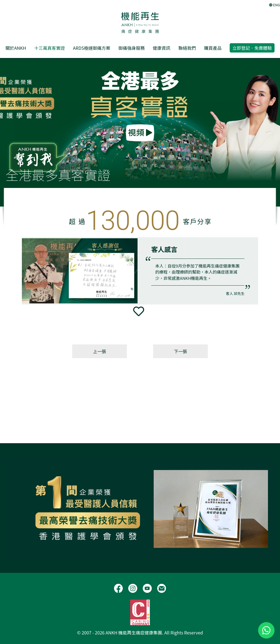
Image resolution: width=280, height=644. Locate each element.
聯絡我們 (187, 48)
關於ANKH (16, 48)
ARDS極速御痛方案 (92, 48)
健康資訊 (162, 48)
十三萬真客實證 (49, 48)
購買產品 (213, 48)
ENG (275, 5)
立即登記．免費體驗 (252, 48)
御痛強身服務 (132, 48)
